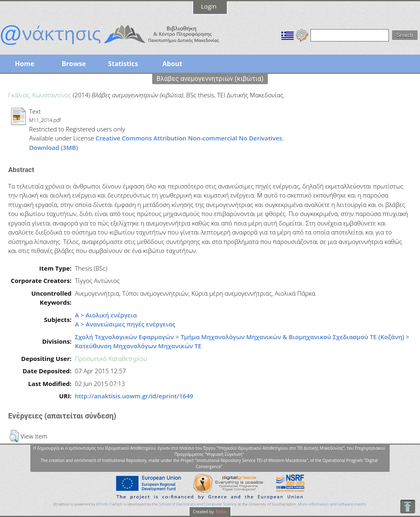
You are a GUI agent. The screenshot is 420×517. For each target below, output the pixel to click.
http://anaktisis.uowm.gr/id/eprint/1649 (134, 396)
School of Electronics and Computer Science (197, 504)
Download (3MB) (54, 147)
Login (209, 6)
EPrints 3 (104, 504)
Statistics (123, 64)
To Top (407, 507)
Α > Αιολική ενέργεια (106, 315)
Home (24, 64)
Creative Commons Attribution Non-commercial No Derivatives (189, 138)
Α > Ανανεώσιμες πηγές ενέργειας (125, 324)
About (172, 64)
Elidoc (221, 512)
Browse (74, 64)
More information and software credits (332, 504)
